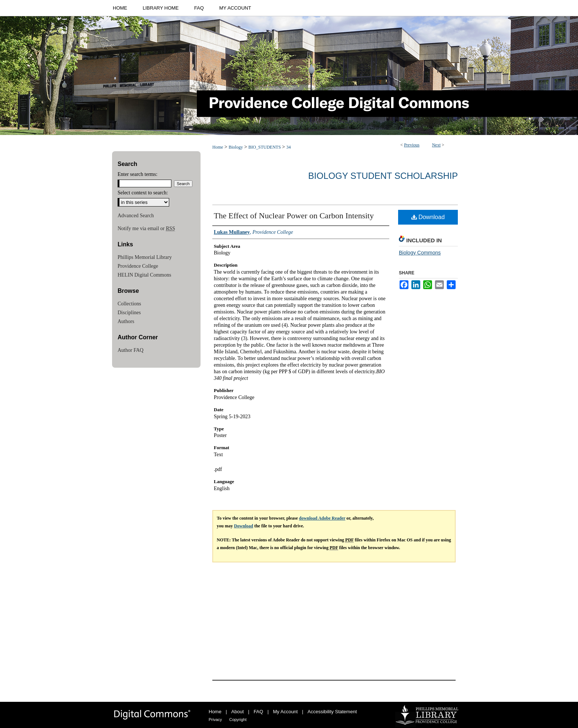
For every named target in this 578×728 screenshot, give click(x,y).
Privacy (215, 720)
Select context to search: (143, 193)
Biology (236, 147)
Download (428, 217)
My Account (285, 712)
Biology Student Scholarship (383, 176)
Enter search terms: (137, 174)
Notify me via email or (146, 229)
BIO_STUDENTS (265, 147)
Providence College (138, 266)
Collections (129, 304)
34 (289, 147)
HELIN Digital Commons (144, 275)
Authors (126, 321)
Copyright (238, 720)
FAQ (258, 712)
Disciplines (129, 313)
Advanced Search (136, 216)
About (237, 712)
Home (218, 147)
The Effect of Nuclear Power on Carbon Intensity (294, 216)
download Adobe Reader (322, 518)
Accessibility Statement (332, 712)
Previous (412, 145)
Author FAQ (130, 350)
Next (436, 145)
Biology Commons (420, 253)
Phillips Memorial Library (145, 257)
